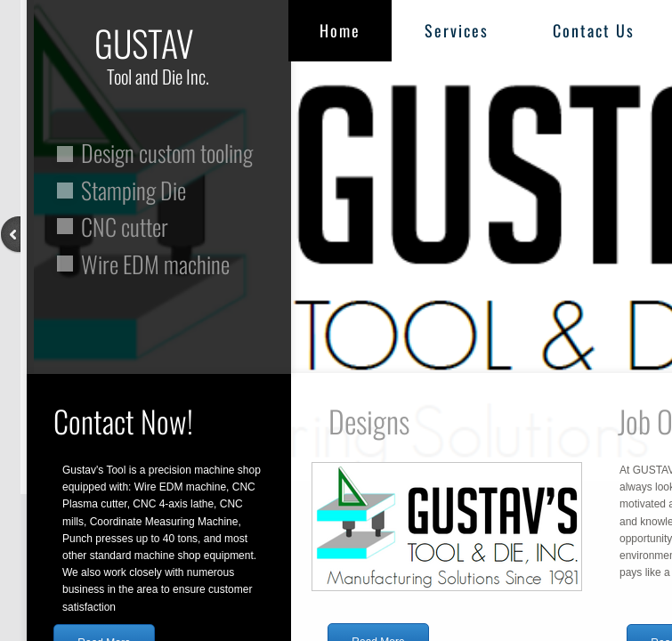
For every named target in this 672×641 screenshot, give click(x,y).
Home (340, 30)
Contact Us (594, 30)
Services (457, 30)
